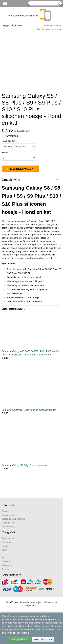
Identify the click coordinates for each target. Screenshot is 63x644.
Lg (3, 554)
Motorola (6, 561)
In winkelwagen (21, 169)
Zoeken (58, 4)
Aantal (5, 152)
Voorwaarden (8, 515)
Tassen (5, 569)
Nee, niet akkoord (43, 639)
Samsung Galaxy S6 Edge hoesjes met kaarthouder (29, 410)
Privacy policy (8, 527)
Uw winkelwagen (52, 26)
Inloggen (6, 25)
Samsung (6, 542)
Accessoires (8, 565)
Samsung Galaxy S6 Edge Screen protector (25, 465)
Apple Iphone (8, 538)
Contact (5, 511)
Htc (3, 558)
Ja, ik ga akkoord (19, 639)
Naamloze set (8, 141)
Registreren (17, 25)
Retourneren (8, 523)
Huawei (5, 546)
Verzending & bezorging (13, 519)
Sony (4, 550)
